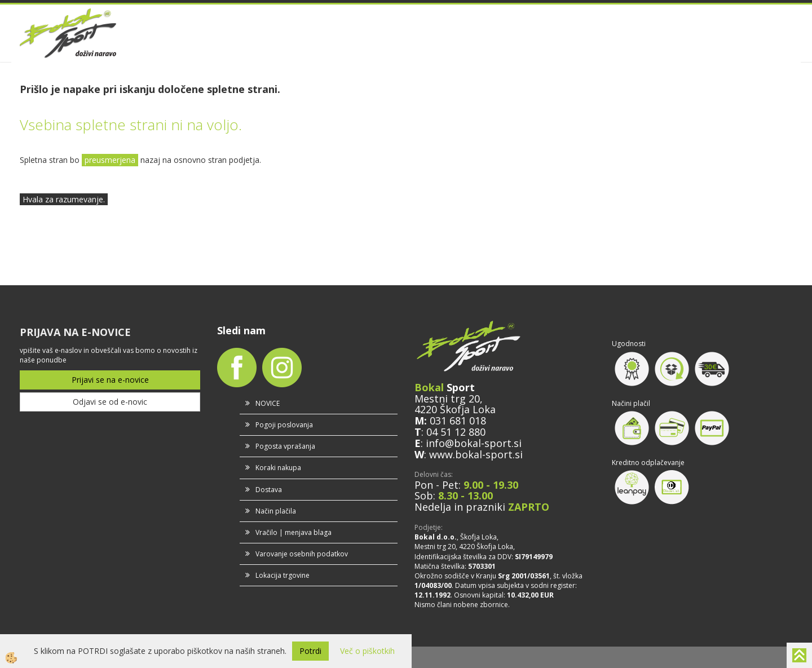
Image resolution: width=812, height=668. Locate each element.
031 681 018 (458, 421)
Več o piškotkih (367, 651)
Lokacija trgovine (283, 575)
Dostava (269, 490)
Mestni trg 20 (447, 399)
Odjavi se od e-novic (110, 402)
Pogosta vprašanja (285, 446)
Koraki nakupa (278, 468)
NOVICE (268, 403)
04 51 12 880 (456, 432)
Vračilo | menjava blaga (294, 532)
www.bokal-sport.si (476, 454)
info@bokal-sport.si (474, 443)
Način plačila (276, 511)
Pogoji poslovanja (284, 425)
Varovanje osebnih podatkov (302, 554)
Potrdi (310, 651)
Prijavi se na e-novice (110, 380)
